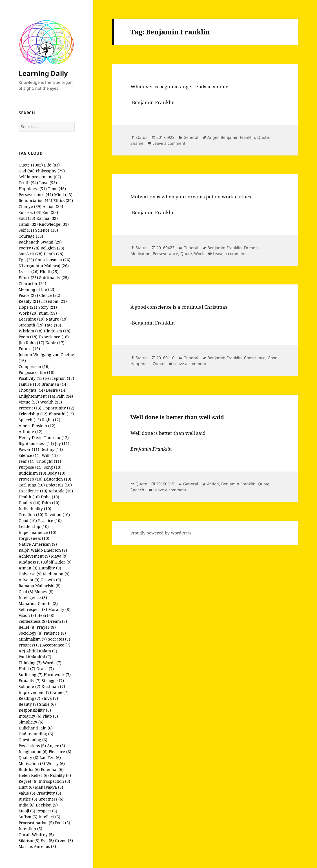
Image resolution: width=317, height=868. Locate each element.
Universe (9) (30, 574)
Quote (263, 137)
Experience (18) (54, 337)
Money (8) (44, 592)
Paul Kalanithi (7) (35, 657)
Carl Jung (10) (32, 485)
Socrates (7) (59, 639)
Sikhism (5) (29, 840)
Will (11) (50, 455)
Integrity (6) (30, 716)
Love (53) (48, 183)
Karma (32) (47, 218)
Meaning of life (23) (37, 289)
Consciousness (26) (53, 260)
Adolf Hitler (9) (57, 562)
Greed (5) (64, 840)
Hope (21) (28, 307)
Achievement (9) (34, 556)
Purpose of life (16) (36, 372)
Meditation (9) (56, 574)
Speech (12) (30, 420)
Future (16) (29, 349)
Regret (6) (28, 781)
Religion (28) (52, 248)
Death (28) (54, 254)
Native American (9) (38, 544)
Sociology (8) (31, 633)
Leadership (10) (34, 526)
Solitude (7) (29, 686)
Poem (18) (28, 337)
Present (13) (30, 408)
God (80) (27, 171)
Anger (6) (56, 746)
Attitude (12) (31, 432)
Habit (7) (27, 669)
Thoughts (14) (32, 390)
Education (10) (57, 479)
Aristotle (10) (61, 491)
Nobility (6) (60, 775)
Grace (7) (45, 669)
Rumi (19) (48, 313)
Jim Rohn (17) (31, 343)
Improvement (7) (35, 692)
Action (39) (53, 206)
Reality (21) (29, 301)
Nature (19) (57, 319)
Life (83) (52, 165)
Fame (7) (60, 692)
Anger (213, 137)
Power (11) (29, 449)
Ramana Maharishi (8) (40, 586)
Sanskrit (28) (31, 254)
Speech (137, 490)
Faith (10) (51, 503)
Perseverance (165, 254)
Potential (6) (52, 769)
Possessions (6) (32, 746)
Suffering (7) (31, 675)
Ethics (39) (63, 200)
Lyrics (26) (29, 272)
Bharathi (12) (61, 414)
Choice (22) (50, 295)
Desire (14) (56, 390)
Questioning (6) (33, 740)
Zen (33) (50, 212)
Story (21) (48, 307)
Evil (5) (47, 840)
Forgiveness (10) (34, 538)
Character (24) (32, 283)
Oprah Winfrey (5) (36, 835)
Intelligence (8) (33, 598)
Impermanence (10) (37, 532)
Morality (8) (59, 609)
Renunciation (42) (35, 200)
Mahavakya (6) (49, 787)
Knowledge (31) (54, 224)
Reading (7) (29, 698)
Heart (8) (46, 615)
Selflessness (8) (33, 621)
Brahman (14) (55, 384)
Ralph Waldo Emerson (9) (43, 550)
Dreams (251, 248)
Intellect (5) (49, 817)
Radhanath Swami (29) (40, 242)
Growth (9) (51, 580)
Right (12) (51, 420)
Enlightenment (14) (37, 396)
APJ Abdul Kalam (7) (38, 651)
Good (273, 358)
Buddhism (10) (32, 473)
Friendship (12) (33, 414)
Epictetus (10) (59, 485)
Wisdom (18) (31, 331)
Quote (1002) (31, 165)
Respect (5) (47, 811)
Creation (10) (31, 515)
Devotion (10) (57, 515)
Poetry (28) (29, 248)
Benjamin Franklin (238, 137)
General (191, 137)
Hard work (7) (57, 675)
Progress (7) (30, 645)
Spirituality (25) (54, 278)
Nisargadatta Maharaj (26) (44, 266)
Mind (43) (63, 195)
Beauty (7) (28, 704)
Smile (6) (47, 704)
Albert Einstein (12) (37, 426)
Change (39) (30, 206)
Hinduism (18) (57, 331)
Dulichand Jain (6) (36, 728)
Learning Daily (43, 73)
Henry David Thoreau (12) (44, 438)
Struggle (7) (53, 680)
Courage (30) (31, 236)
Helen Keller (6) (34, 775)
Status (141, 137)
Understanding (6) (36, 734)
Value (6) (27, 793)
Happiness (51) (33, 189)
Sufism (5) (28, 817)
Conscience (255, 358)
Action (213, 484)
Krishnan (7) (53, 686)
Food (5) (63, 823)
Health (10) (29, 497)
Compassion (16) (34, 366)
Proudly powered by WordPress (161, 533)
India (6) (27, 805)
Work (199, 254)
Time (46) (57, 189)
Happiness (140, 364)
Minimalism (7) (33, 639)
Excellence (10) (33, 491)
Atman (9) (28, 568)
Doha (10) (50, 497)
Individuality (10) (35, 509)
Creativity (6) (49, 793)
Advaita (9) (29, 580)
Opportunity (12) (58, 408)
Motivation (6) (32, 763)
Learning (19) (32, 319)
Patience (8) (55, 633)
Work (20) (28, 313)
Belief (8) (27, 627)
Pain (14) (65, 396)
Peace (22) (28, 295)
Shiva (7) (50, 698)
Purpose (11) (31, 467)
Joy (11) (62, 443)
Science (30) (47, 230)
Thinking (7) (30, 663)
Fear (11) (27, 461)
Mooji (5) (27, 811)
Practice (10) (50, 520)
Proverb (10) (31, 479)
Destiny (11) (52, 449)
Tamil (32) (28, 224)
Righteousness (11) (36, 443)
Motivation (140, 254)
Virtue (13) (29, 402)
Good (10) (28, 520)
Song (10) (53, 467)
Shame (137, 143)
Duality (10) (30, 503)
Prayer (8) (46, 627)
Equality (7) (30, 680)
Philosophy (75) (50, 171)
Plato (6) (50, 716)
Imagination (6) (33, 752)
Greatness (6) (51, 799)
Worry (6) (56, 763)
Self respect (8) (33, 609)
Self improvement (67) (40, 177)
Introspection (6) (54, 781)
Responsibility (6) (35, 710)
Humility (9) (50, 568)
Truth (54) (28, 183)
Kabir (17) (55, 343)
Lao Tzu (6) (50, 758)
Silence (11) (30, 455)
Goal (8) (26, 592)
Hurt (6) (26, 787)
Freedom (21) (54, 301)
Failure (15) (29, 384)
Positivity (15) (31, 378)
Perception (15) (60, 378)
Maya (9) (59, 556)
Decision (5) (47, 805)
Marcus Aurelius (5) (37, 846)
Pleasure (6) (60, 752)
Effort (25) (28, 278)
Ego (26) (26, 260)
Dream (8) (57, 621)
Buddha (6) (29, 769)
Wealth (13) (51, 402)
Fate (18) (53, 325)
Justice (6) (28, 799)
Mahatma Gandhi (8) (38, 603)
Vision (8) (27, 615)
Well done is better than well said (177, 417)
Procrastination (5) (36, 823)
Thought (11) (49, 461)
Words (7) (52, 663)
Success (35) (30, 212)
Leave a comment (169, 143)
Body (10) (56, 473)
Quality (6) (28, 758)
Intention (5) (30, 829)
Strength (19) (31, 325)
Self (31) (26, 230)
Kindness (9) (30, 562)
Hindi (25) (49, 272)
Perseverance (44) (36, 195)
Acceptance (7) (56, 645)
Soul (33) (27, 218)
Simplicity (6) (31, 722)
